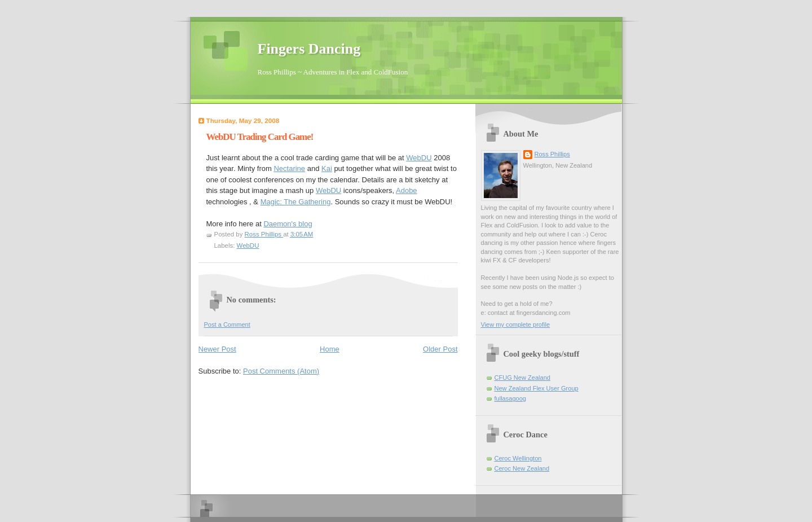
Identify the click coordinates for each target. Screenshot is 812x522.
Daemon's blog (288, 224)
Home (330, 349)
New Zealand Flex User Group (537, 388)
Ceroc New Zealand (522, 468)
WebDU (419, 158)
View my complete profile (516, 324)
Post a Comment (227, 324)
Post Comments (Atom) (281, 371)
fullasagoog (511, 398)
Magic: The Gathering (296, 202)
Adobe (407, 190)
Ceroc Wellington (518, 458)
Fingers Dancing (309, 49)
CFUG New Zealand (522, 378)
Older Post (440, 349)
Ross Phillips (552, 154)
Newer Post (217, 349)
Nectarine (289, 168)
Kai (327, 168)
